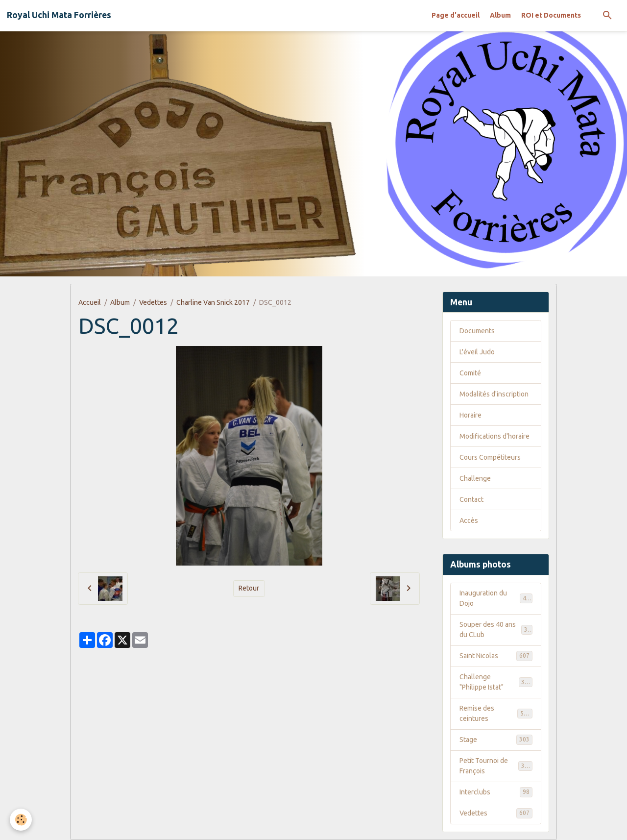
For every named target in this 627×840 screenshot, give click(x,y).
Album (500, 15)
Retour (249, 588)
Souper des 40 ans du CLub (496, 630)
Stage (496, 740)
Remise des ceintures (496, 713)
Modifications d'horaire (494, 436)
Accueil (90, 302)
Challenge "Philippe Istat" (496, 682)
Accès (469, 520)
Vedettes (153, 302)
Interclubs (496, 792)
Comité (470, 373)
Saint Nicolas (496, 656)
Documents (477, 331)
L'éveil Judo (477, 352)
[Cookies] (21, 820)
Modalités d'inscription (494, 394)
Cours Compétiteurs (490, 457)
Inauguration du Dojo (496, 598)
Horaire (470, 415)
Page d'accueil (456, 15)
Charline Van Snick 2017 (213, 302)
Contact (471, 499)
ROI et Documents (551, 15)
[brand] (59, 15)
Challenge (475, 478)
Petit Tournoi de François (496, 766)
